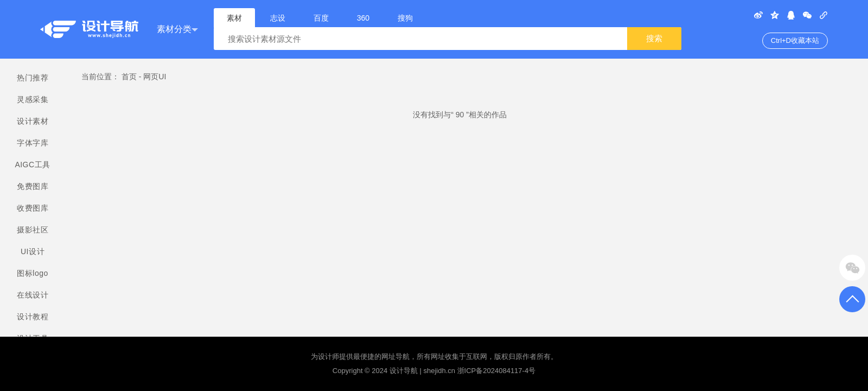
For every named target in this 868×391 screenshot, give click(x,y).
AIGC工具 (32, 165)
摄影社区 (33, 230)
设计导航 (404, 371)
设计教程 (33, 317)
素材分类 (177, 30)
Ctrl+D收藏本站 (795, 40)
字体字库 (33, 143)
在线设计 (33, 295)
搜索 (654, 38)
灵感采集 (33, 99)
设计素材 (33, 121)
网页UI (155, 77)
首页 (129, 77)
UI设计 (33, 251)
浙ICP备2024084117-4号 (497, 371)
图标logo (32, 273)
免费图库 (33, 186)
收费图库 (33, 208)
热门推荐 (33, 78)
